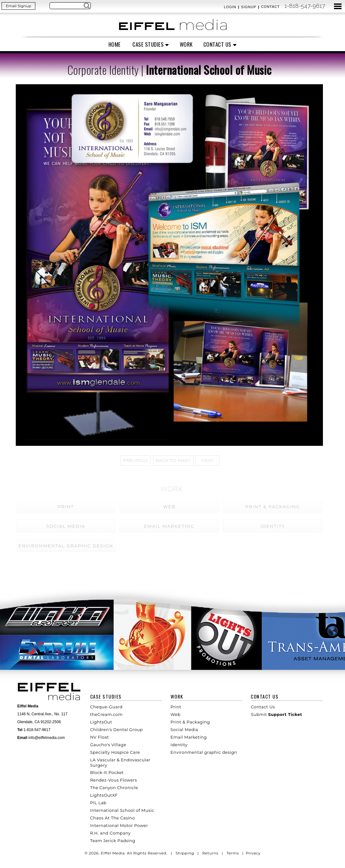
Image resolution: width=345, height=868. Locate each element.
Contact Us (217, 44)
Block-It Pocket (107, 772)
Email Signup (18, 6)
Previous (135, 460)
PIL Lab (98, 803)
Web (176, 714)
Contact (270, 7)
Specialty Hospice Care (115, 752)
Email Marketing (189, 737)
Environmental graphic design (204, 752)
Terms (233, 853)
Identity (179, 745)
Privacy (253, 853)
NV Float (100, 737)
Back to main (173, 460)
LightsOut (101, 722)
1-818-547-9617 (305, 6)
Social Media (184, 729)
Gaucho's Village (108, 745)
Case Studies (148, 44)
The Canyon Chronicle (114, 788)
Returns (210, 853)
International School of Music (122, 810)
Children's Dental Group (117, 729)
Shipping (185, 853)
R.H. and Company (110, 833)
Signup (249, 7)
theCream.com (106, 714)
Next (208, 460)
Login (230, 7)
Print (176, 707)
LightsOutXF (104, 795)
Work (186, 44)
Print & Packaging (190, 722)
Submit (276, 714)
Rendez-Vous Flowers (114, 780)
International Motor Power (119, 825)
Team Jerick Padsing (113, 841)
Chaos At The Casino (113, 818)
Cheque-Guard (106, 707)
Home (115, 44)
